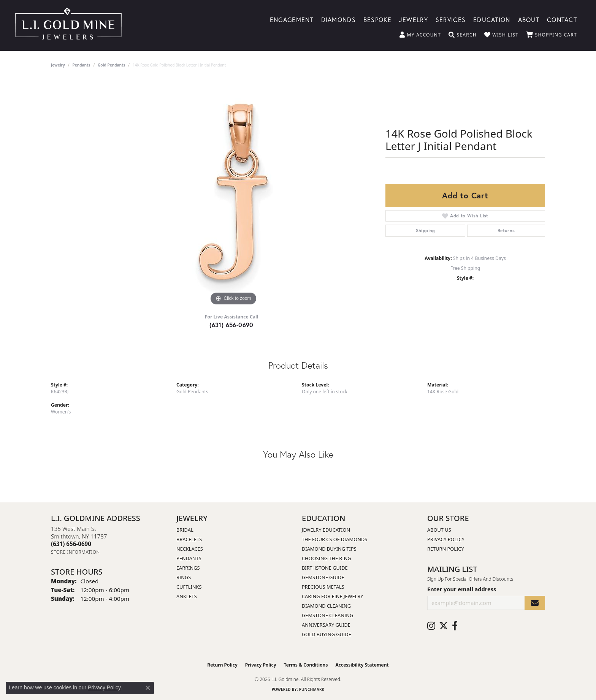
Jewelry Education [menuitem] (326, 530)
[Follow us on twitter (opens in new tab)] (444, 626)
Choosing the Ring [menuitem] (327, 558)
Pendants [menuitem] (189, 558)
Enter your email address (462, 589)
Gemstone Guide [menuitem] (323, 577)
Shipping (426, 230)
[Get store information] (75, 552)
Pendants (82, 65)
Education (492, 19)
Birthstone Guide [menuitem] (325, 568)
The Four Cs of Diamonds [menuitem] (334, 539)
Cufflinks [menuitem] (189, 587)
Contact (562, 19)
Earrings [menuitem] (188, 568)
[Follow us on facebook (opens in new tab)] (455, 626)
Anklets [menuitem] (187, 596)
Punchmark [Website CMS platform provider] (312, 689)
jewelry (58, 65)
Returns (506, 230)
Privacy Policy (446, 539)
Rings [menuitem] (184, 577)
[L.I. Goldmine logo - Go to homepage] (68, 25)
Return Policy (446, 549)
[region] (233, 193)
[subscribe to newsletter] (535, 603)
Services (451, 19)
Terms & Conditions (306, 665)
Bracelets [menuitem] (189, 539)
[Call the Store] (71, 544)
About (529, 19)
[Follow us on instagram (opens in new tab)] (431, 626)
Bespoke (377, 19)
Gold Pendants (111, 65)
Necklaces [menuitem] (190, 549)
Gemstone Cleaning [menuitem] (327, 615)
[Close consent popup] (148, 688)
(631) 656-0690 (231, 325)
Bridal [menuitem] (185, 530)
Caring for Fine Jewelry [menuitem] (333, 596)
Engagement (292, 19)
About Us (439, 530)
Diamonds (338, 19)
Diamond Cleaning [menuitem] (326, 606)
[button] (420, 35)
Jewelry (414, 19)
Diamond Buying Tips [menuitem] (329, 549)
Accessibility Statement (362, 665)
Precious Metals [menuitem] (323, 587)
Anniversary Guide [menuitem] (326, 625)
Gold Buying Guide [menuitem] (327, 634)
